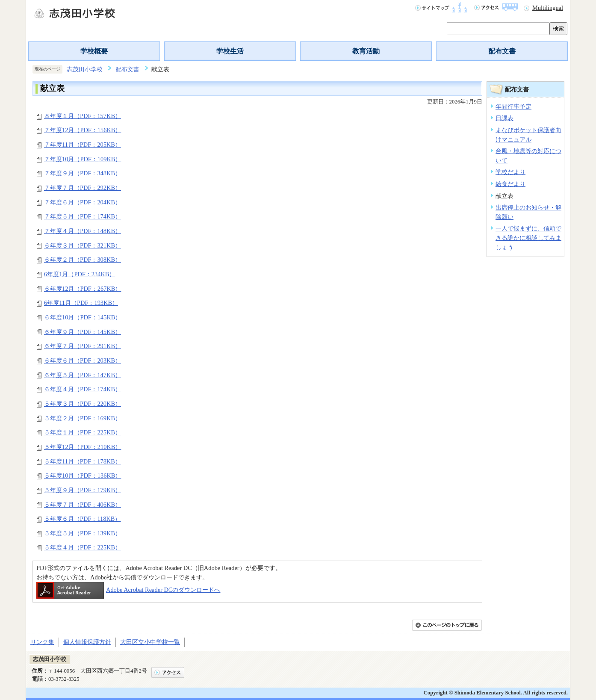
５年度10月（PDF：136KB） (83, 476)
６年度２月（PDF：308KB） (83, 260)
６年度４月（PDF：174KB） (83, 389)
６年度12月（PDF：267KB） (83, 289)
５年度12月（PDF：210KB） (83, 447)
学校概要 (94, 51)
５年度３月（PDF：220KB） (83, 404)
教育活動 (366, 51)
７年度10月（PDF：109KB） (83, 159)
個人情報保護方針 (87, 642)
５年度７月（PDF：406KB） (83, 505)
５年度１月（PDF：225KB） (83, 432)
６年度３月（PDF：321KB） (83, 245)
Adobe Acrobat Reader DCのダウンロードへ (128, 590)
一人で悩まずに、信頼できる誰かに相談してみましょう (528, 238)
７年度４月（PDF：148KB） (83, 231)
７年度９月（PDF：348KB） (83, 173)
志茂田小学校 (85, 69)
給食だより (510, 184)
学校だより (510, 172)
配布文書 (502, 51)
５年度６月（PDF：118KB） (82, 519)
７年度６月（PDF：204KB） (83, 202)
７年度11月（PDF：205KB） (83, 145)
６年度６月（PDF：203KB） (83, 360)
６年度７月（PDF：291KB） (83, 346)
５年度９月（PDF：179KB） (83, 490)
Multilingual (548, 8)
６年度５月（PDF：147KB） (83, 375)
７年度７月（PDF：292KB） (83, 188)
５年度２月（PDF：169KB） (83, 418)
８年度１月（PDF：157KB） (83, 116)
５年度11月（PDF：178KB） (83, 461)
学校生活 (230, 51)
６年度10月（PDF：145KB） (83, 317)
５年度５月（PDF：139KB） (83, 533)
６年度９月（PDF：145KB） (83, 332)
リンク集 (42, 642)
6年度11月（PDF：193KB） (81, 303)
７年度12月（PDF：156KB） (83, 130)
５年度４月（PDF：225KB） (83, 547)
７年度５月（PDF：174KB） (83, 216)
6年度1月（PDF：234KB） (80, 274)
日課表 (505, 118)
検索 (558, 28)
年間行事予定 (513, 106)
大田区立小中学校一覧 (150, 642)
